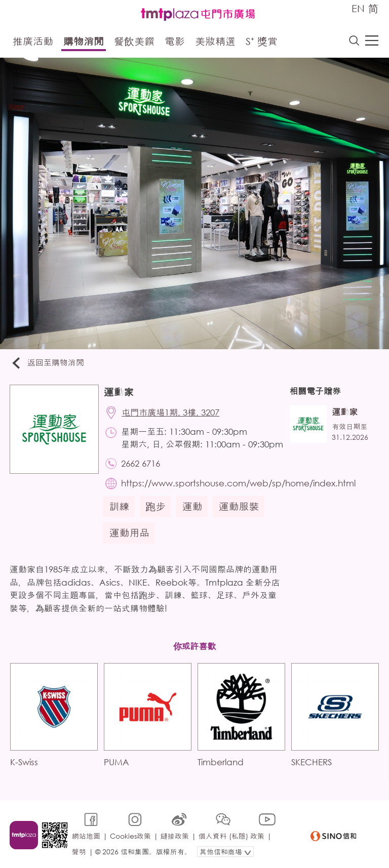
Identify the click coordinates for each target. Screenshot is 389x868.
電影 (175, 42)
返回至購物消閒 (48, 363)
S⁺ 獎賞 (262, 42)
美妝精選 (215, 42)
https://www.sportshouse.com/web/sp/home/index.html (239, 484)
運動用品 (130, 534)
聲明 (79, 851)
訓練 (120, 507)
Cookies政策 (130, 836)
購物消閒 (84, 42)
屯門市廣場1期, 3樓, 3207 (171, 413)
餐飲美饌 (134, 42)
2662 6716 (141, 464)
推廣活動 (33, 42)
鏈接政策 (175, 836)
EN (358, 8)
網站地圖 (86, 836)
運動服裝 (239, 507)
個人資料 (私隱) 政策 (231, 836)
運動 (192, 507)
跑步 (156, 507)
